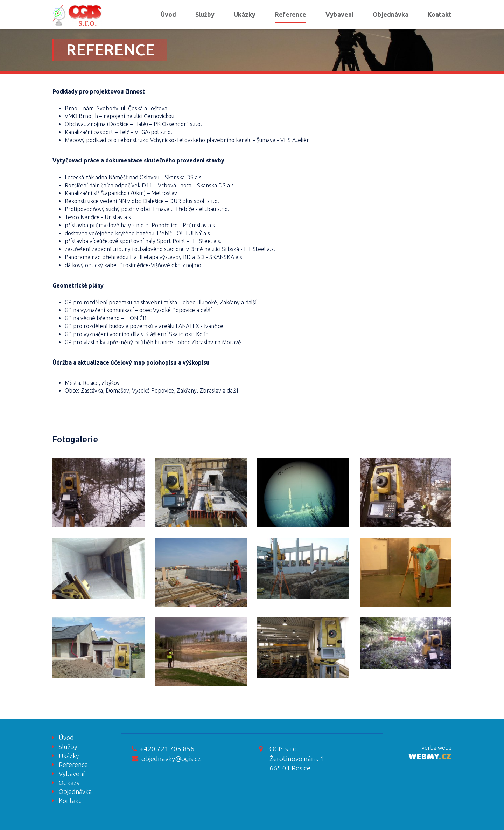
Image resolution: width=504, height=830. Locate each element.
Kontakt (440, 14)
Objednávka (391, 14)
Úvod (168, 14)
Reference (290, 14)
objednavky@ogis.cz (166, 759)
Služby (205, 14)
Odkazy (69, 783)
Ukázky (245, 14)
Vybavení (339, 14)
